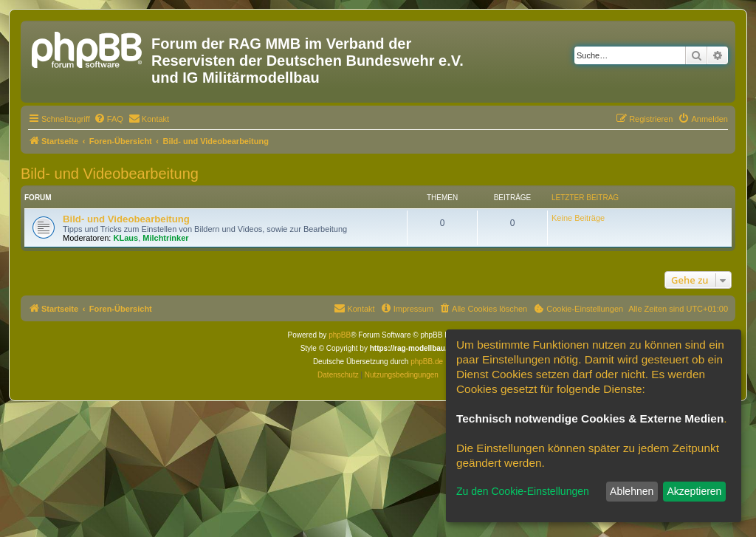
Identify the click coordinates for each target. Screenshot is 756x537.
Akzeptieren (694, 491)
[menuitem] (109, 119)
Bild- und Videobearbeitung (110, 174)
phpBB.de (427, 362)
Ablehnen (632, 491)
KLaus (126, 238)
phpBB (340, 335)
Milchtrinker (165, 238)
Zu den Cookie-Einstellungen (523, 491)
